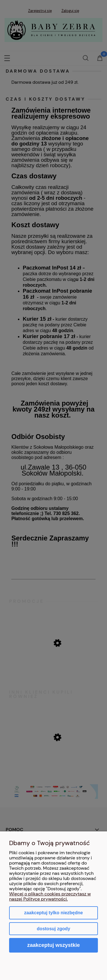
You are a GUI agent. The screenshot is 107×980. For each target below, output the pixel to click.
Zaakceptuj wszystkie (53, 945)
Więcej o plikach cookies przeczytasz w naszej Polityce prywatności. (50, 896)
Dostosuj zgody (53, 929)
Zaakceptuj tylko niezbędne (53, 913)
